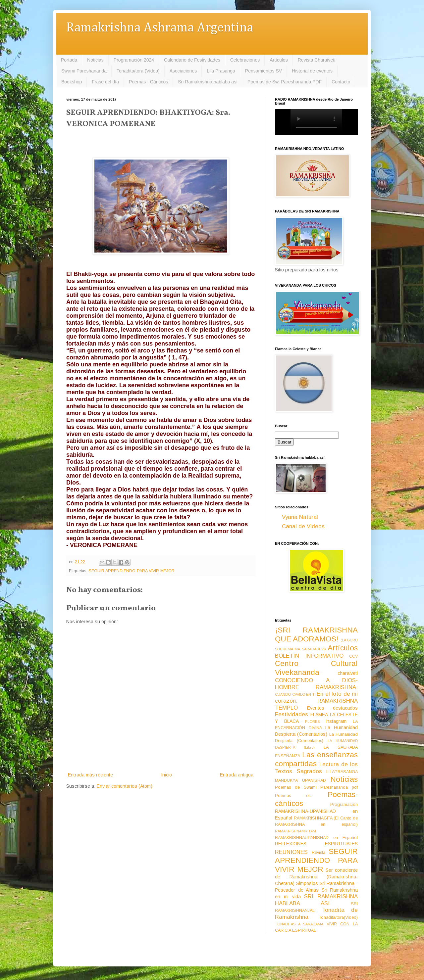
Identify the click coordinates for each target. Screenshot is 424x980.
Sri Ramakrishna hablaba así (208, 82)
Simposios (307, 883)
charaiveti (348, 673)
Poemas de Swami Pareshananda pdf (316, 787)
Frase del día (105, 82)
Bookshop (72, 82)
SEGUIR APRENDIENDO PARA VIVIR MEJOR (132, 571)
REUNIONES (291, 852)
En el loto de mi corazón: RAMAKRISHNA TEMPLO (316, 701)
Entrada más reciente (90, 775)
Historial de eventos (312, 71)
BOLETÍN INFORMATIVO (309, 656)
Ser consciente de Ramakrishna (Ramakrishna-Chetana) (316, 877)
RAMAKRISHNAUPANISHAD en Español (316, 838)
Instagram (336, 721)
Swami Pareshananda (84, 71)
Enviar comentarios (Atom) (125, 786)
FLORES (312, 722)
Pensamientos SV (264, 71)
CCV (353, 656)
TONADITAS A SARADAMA (299, 924)
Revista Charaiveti (317, 60)
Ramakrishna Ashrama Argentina (160, 28)
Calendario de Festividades (192, 60)
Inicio (166, 775)
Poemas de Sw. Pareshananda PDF (285, 82)
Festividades (291, 714)
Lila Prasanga (221, 71)
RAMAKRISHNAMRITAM (295, 831)
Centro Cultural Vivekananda (316, 668)
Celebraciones (245, 60)
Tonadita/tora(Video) (338, 917)
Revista (318, 853)
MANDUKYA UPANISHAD (300, 780)
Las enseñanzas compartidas (316, 759)
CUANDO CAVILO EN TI (295, 694)
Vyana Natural (300, 517)
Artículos (279, 60)
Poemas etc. (294, 796)
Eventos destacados (333, 708)
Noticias (95, 60)
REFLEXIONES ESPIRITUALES (316, 844)
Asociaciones (183, 71)
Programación (344, 805)
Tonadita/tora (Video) (138, 71)
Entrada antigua (237, 775)
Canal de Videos (303, 526)
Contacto (341, 82)
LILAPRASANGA (342, 772)
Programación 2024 (134, 60)
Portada (69, 60)
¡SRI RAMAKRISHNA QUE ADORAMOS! (316, 634)
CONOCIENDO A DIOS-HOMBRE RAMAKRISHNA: (316, 684)
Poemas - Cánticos (148, 82)
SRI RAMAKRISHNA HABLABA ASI (316, 900)
